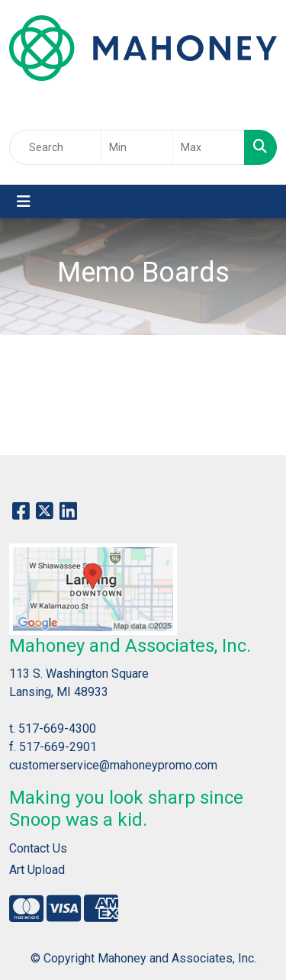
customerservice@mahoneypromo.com (113, 765)
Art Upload (37, 870)
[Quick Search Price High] (209, 147)
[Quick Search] (55, 147)
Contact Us (38, 848)
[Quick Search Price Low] (137, 147)
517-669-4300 (57, 729)
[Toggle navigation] (24, 201)
